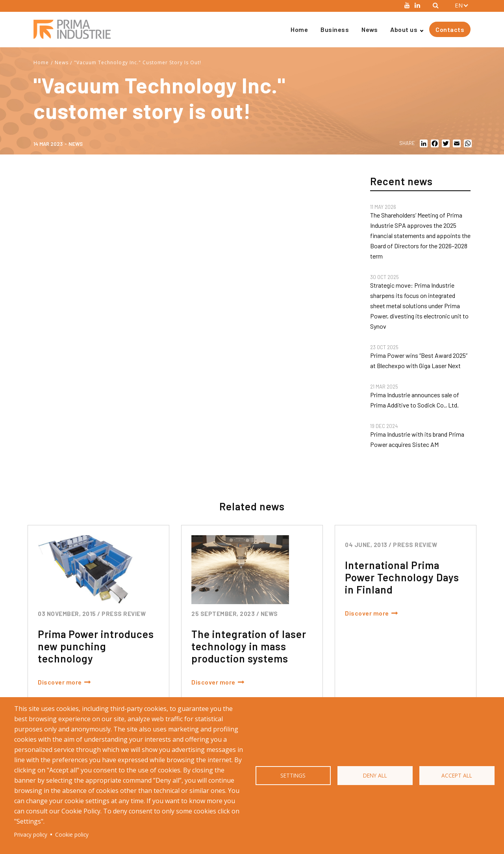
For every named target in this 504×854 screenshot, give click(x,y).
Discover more (60, 682)
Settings (293, 775)
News (370, 29)
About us (404, 29)
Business (335, 29)
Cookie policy (72, 834)
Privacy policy (31, 834)
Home (299, 29)
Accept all (457, 775)
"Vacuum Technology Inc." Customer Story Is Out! (138, 62)
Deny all (375, 775)
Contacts (450, 29)
